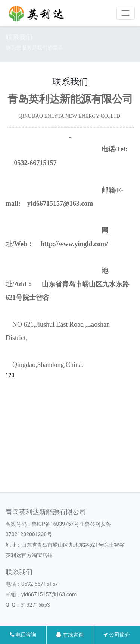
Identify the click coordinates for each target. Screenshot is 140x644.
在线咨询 (70, 635)
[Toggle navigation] (126, 13)
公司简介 (116, 635)
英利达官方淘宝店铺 (29, 555)
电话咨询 (23, 635)
